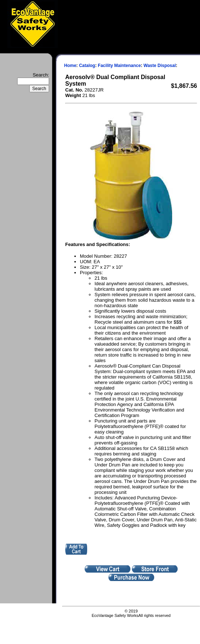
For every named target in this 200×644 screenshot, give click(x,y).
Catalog (87, 66)
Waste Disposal (160, 66)
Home (70, 66)
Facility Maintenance (119, 66)
